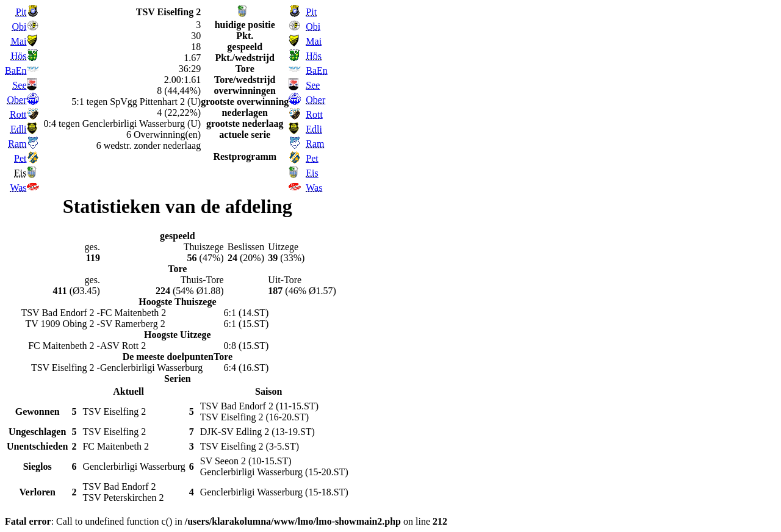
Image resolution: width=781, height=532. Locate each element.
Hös (19, 56)
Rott (18, 114)
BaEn (16, 70)
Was (18, 188)
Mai (19, 41)
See (19, 85)
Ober (17, 100)
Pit (21, 12)
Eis (312, 173)
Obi (20, 27)
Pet (20, 158)
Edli (19, 129)
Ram (17, 144)
